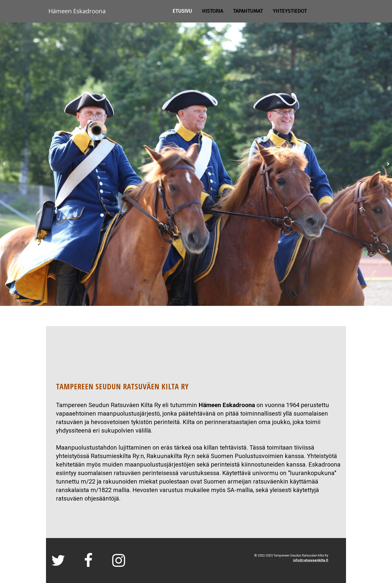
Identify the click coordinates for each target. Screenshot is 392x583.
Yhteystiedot (290, 11)
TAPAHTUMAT (248, 11)
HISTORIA (212, 11)
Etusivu (182, 11)
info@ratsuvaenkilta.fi (311, 560)
